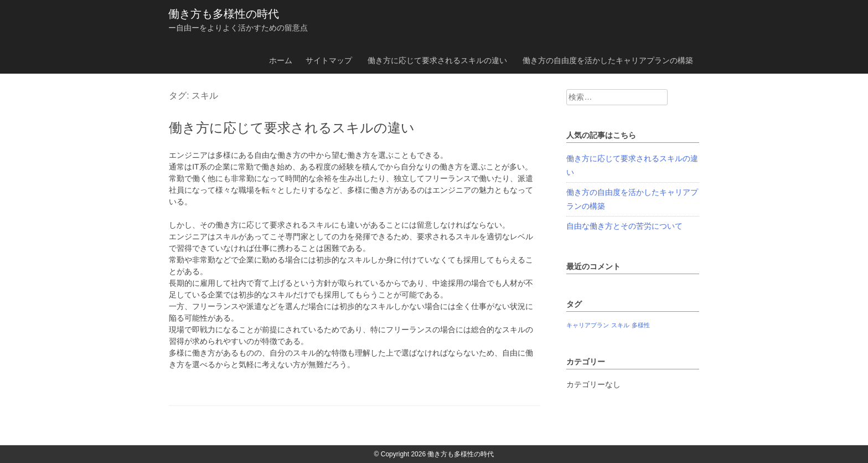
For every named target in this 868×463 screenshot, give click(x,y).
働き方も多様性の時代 (224, 14)
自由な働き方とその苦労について (624, 226)
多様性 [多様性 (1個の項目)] (641, 325)
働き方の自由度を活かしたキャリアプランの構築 (608, 60)
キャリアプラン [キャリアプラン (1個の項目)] (588, 325)
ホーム (281, 60)
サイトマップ (329, 60)
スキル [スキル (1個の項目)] (620, 325)
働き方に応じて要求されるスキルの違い (437, 60)
